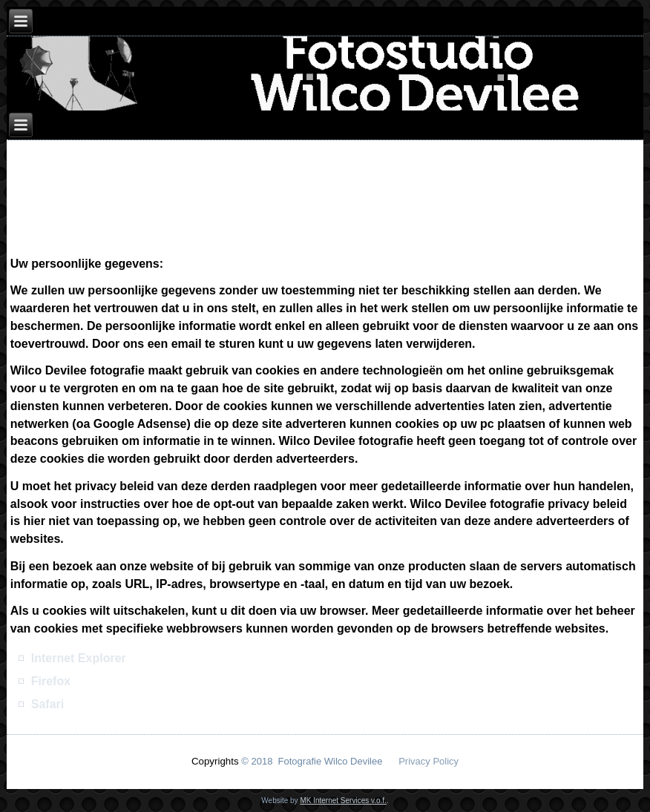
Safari (47, 704)
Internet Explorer (79, 658)
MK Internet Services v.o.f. (343, 801)
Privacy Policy (429, 761)
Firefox (51, 681)
